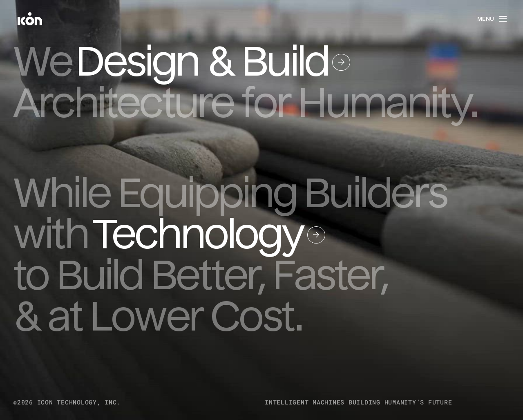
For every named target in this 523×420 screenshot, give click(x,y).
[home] (30, 19)
